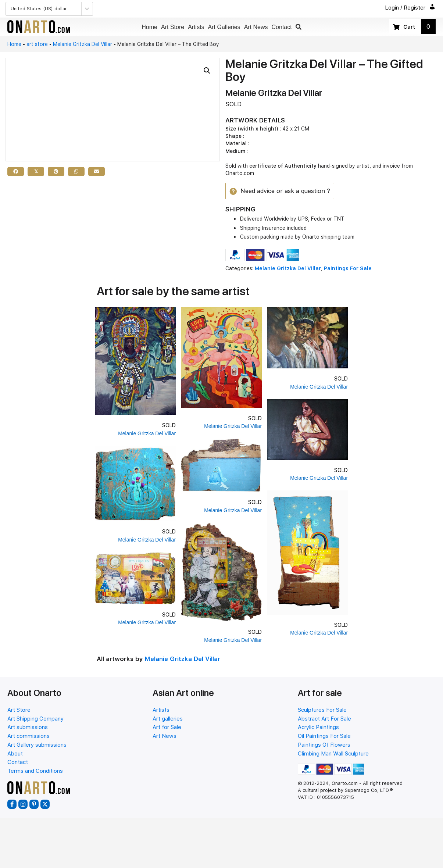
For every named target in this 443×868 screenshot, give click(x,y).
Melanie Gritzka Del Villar (83, 44)
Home (14, 44)
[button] (299, 27)
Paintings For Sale (348, 269)
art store (37, 44)
